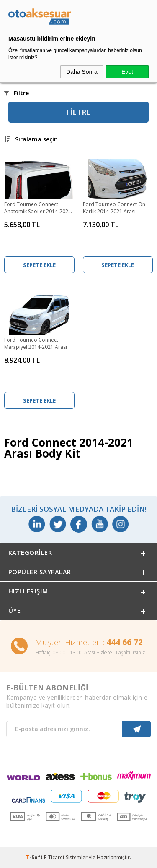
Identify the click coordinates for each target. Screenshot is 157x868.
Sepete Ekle (39, 265)
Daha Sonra (82, 72)
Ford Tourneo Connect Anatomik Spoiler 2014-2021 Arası (38, 208)
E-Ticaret (54, 857)
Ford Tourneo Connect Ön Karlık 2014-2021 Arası (114, 208)
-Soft (35, 857)
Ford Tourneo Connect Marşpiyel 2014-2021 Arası (36, 343)
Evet (127, 72)
